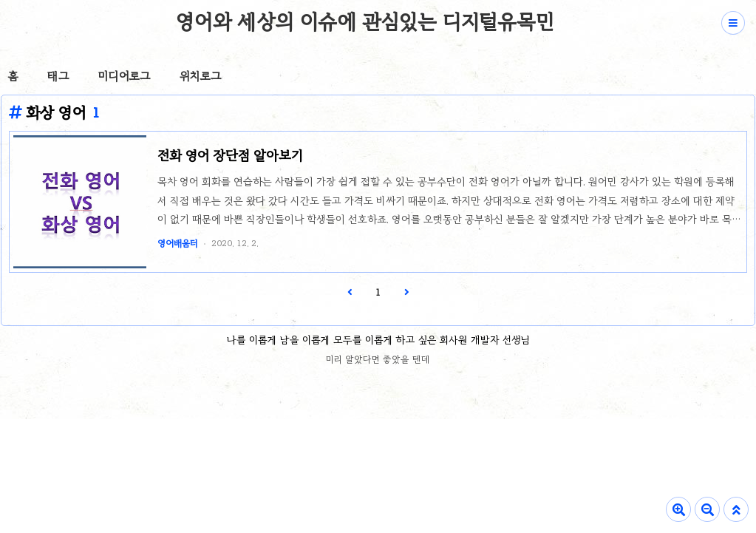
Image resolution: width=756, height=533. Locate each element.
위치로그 (200, 76)
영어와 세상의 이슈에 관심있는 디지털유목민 (365, 21)
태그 (58, 76)
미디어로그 (124, 76)
